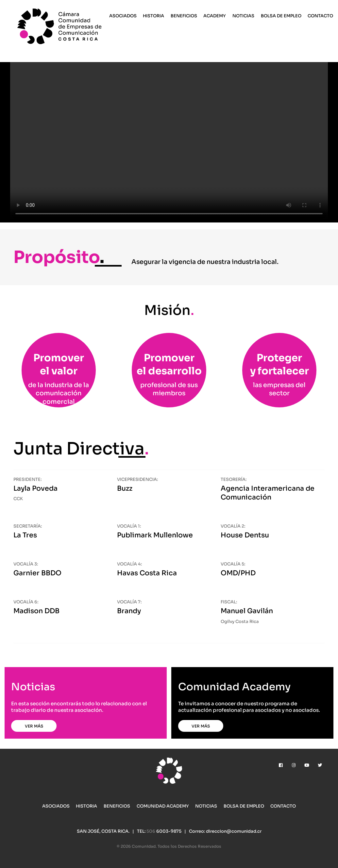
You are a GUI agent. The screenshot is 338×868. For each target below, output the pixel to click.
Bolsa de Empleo (281, 16)
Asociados (123, 16)
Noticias (243, 16)
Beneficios (184, 16)
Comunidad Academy (163, 806)
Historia (153, 16)
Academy (215, 16)
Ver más (34, 726)
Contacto (320, 16)
